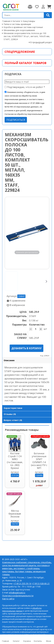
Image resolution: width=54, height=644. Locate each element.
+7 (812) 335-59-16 (22, 584)
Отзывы (10, 414)
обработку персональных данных (22, 610)
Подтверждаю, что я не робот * (25, 87)
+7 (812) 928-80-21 (41, 584)
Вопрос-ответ (13, 420)
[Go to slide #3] (40, 281)
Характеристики (13, 408)
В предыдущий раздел (41, 42)
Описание (9, 360)
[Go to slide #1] (11, 281)
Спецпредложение (20, 52)
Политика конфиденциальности (18, 596)
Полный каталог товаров (25, 63)
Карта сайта (8, 599)
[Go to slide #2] (25, 281)
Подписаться (16, 120)
